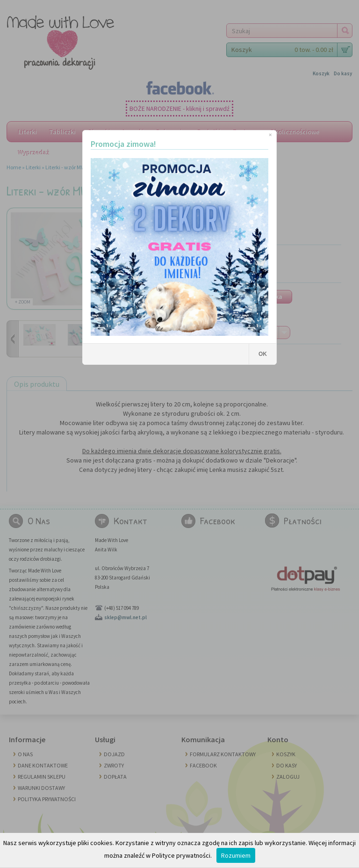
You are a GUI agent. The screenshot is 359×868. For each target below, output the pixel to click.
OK (263, 354)
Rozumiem (236, 855)
